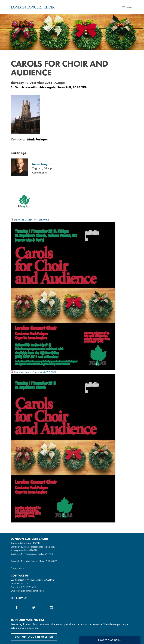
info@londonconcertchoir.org (31, 591)
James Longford (43, 164)
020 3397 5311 (29, 587)
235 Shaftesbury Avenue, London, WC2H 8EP (33, 580)
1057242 (36, 543)
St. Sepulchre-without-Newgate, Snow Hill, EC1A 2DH (49, 87)
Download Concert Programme (29, 372)
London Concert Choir (33, 7)
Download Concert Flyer (26, 220)
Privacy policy (17, 568)
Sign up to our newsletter (34, 637)
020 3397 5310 (22, 583)
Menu (128, 7)
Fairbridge (18, 153)
